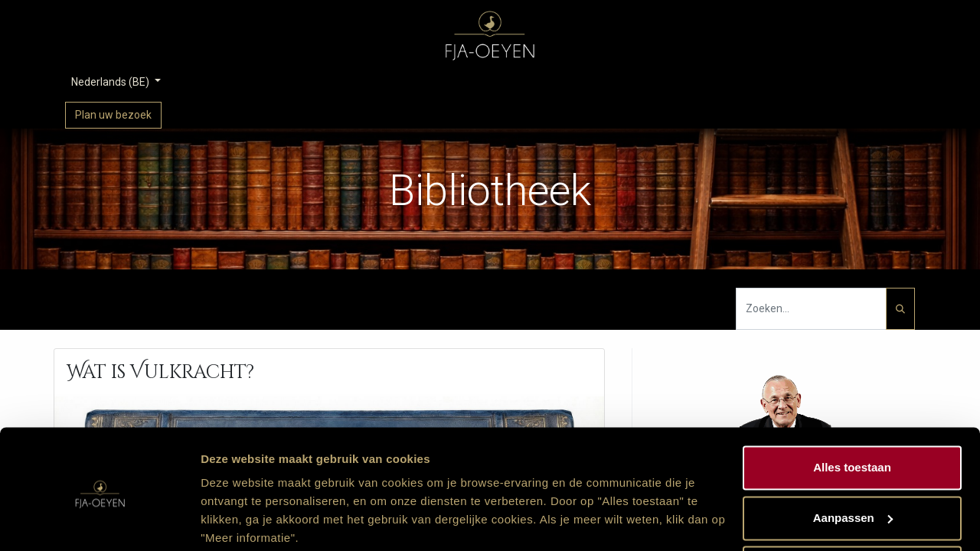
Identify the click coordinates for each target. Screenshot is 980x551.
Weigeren (852, 509)
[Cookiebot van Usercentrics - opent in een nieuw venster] (99, 521)
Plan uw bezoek (113, 115)
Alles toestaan (852, 408)
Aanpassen (853, 458)
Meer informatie (244, 521)
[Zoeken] (900, 309)
